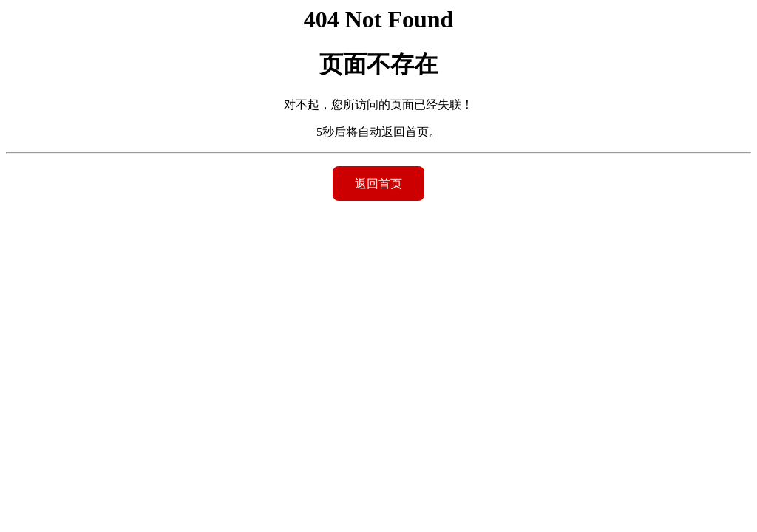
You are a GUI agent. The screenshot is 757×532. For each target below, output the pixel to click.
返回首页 (378, 184)
